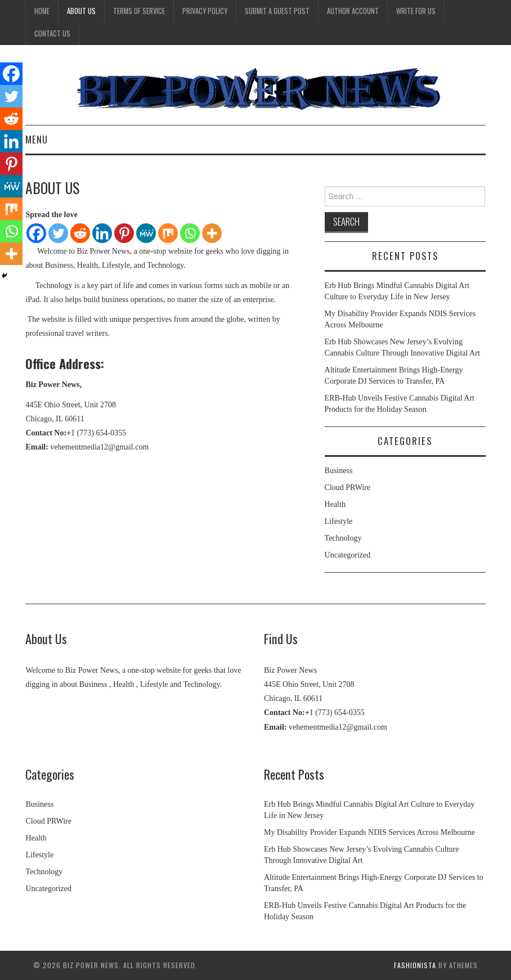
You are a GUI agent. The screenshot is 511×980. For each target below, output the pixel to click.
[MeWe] (146, 233)
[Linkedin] (102, 233)
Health (335, 504)
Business (339, 471)
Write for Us (416, 11)
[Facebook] (36, 233)
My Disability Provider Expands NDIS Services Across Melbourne (369, 832)
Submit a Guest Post (277, 11)
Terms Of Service (139, 11)
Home (42, 11)
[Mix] (168, 233)
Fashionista (415, 965)
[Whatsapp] (190, 233)
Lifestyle (339, 521)
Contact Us (52, 33)
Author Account (353, 11)
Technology (343, 538)
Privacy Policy (205, 11)
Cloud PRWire (348, 487)
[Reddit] (80, 233)
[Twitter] (58, 233)
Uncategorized (348, 555)
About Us (81, 11)
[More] (212, 233)
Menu (37, 139)
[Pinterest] (124, 233)
